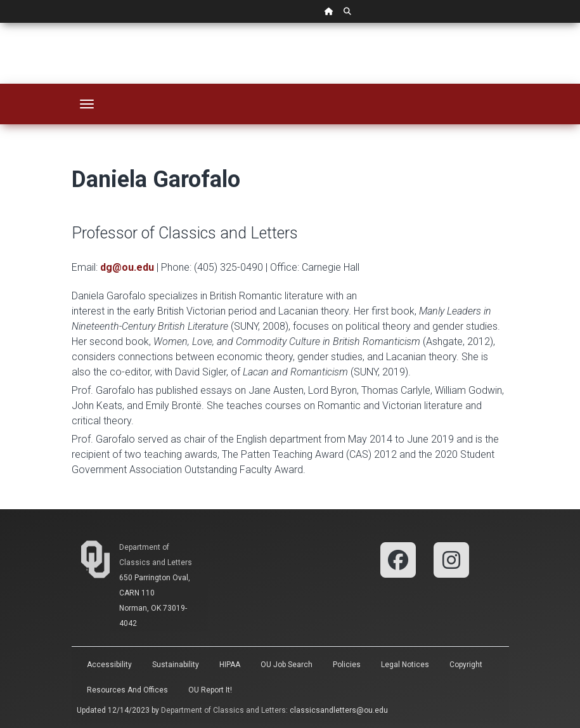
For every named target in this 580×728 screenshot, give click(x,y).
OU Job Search (287, 665)
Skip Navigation (0, 23)
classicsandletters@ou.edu (339, 710)
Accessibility (109, 665)
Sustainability (176, 665)
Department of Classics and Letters (223, 710)
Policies (347, 665)
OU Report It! (210, 690)
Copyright (466, 665)
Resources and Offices (127, 690)
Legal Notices (405, 665)
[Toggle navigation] (87, 104)
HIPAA (230, 665)
